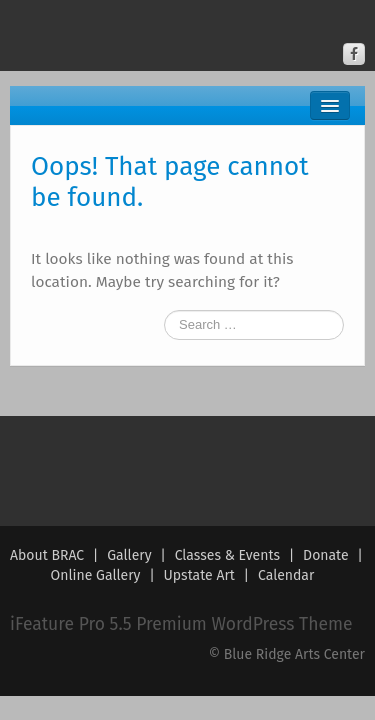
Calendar (286, 575)
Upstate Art (199, 575)
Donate (326, 555)
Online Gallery (96, 575)
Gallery (129, 555)
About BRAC (47, 555)
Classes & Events (227, 555)
